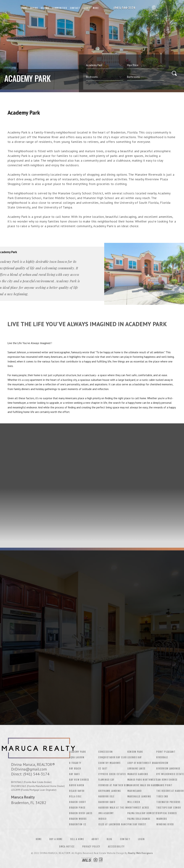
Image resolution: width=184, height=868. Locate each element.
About (86, 8)
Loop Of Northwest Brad (143, 763)
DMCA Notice (67, 847)
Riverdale (162, 757)
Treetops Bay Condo (169, 808)
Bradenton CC (78, 824)
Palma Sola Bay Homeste (142, 813)
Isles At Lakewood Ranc (113, 824)
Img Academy (106, 813)
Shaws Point (164, 785)
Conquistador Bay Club (112, 757)
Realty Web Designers (141, 853)
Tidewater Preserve (168, 802)
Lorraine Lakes (136, 769)
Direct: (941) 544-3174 (30, 774)
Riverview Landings (168, 769)
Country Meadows (109, 763)
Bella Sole (75, 796)
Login (141, 839)
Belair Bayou (77, 791)
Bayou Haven (77, 785)
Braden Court (78, 802)
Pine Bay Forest (137, 824)
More (96, 8)
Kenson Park (135, 752)
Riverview (162, 763)
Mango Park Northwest (142, 780)
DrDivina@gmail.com (29, 769)
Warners (162, 819)
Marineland (134, 791)
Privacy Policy (91, 847)
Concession (105, 752)
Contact (75, 8)
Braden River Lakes (81, 813)
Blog (110, 839)
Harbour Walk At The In (113, 808)
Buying (34, 8)
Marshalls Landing (139, 796)
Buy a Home (56, 839)
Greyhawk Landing (110, 791)
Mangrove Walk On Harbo (143, 785)
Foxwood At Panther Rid (113, 785)
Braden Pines (77, 808)
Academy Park (78, 752)
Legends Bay (135, 757)
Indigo (102, 819)
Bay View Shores (79, 780)
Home (24, 8)
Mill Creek (134, 802)
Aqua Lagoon (77, 757)
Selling (45, 8)
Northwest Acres (138, 808)
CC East (103, 769)
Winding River (165, 824)
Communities (60, 8)
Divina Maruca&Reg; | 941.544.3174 (125, 8)
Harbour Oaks (107, 802)
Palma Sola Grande (139, 819)
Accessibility (116, 847)
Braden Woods (78, 819)
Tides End (162, 796)
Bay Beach (75, 769)
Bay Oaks (74, 774)
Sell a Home (77, 839)
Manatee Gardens (138, 774)
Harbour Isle (106, 796)
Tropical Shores (167, 813)
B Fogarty (75, 763)
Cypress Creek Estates (112, 774)
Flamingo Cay (106, 780)
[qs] (146, 65)
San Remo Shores (167, 780)
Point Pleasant (166, 752)
